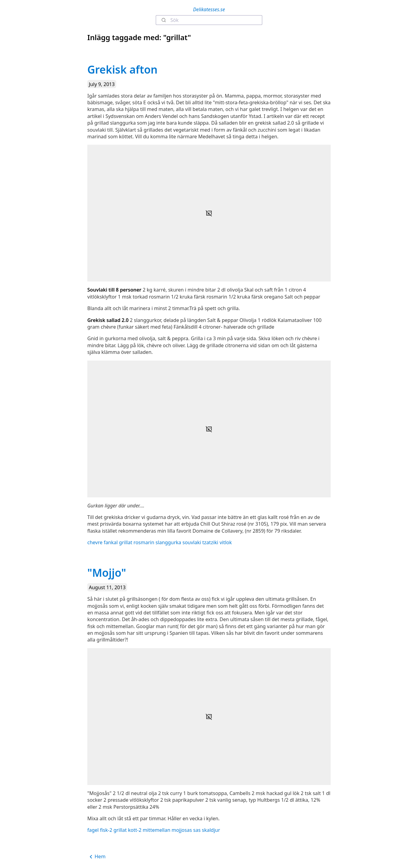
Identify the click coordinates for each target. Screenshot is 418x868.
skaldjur (211, 830)
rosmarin (144, 542)
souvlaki (192, 542)
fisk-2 (106, 830)
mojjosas (182, 830)
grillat (126, 542)
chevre (95, 542)
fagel (93, 830)
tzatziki (210, 542)
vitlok (226, 542)
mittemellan (157, 830)
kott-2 (135, 830)
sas (197, 830)
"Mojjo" (107, 572)
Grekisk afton (122, 69)
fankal (111, 542)
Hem (96, 857)
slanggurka (168, 542)
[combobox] (209, 20)
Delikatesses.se (209, 9)
